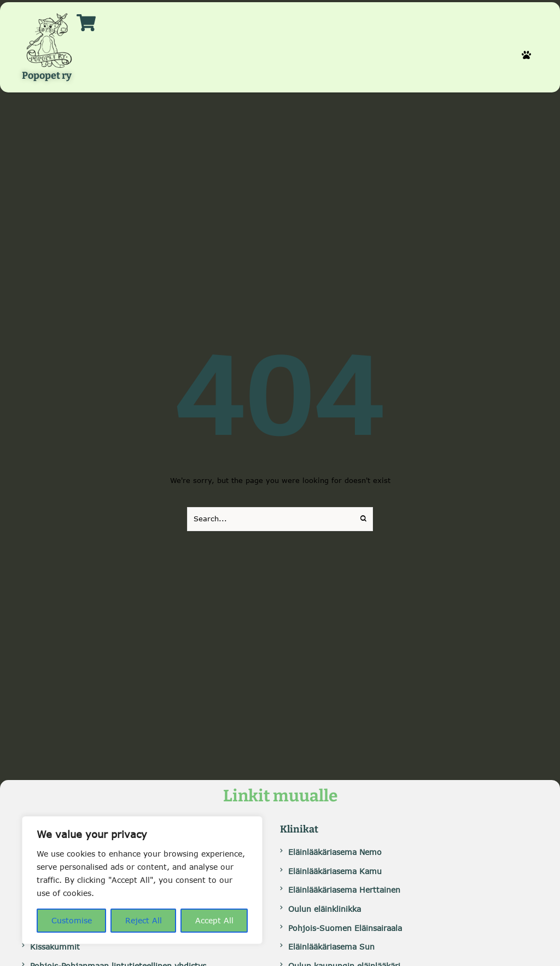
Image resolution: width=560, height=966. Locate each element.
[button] (526, 55)
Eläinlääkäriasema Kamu (335, 871)
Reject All (144, 920)
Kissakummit (55, 947)
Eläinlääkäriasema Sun (331, 947)
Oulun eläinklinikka (325, 909)
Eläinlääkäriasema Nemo (335, 852)
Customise (72, 920)
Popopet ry (47, 76)
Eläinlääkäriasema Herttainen (344, 890)
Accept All (214, 920)
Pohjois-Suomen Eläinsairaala (345, 928)
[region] (142, 880)
